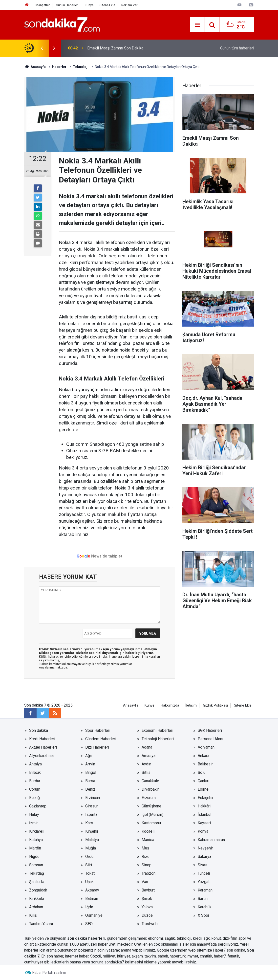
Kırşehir (92, 831)
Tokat (90, 873)
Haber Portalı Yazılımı (49, 973)
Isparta (91, 814)
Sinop (147, 865)
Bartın (203, 899)
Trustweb (150, 924)
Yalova (147, 907)
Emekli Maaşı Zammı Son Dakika (115, 48)
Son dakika (39, 730)
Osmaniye (94, 915)
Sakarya (204, 857)
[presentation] (42, 48)
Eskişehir (206, 798)
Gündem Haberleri (101, 739)
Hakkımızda (170, 705)
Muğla (91, 848)
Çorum (35, 789)
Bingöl (91, 772)
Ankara (203, 756)
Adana (147, 747)
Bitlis (146, 772)
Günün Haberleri (67, 5)
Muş (145, 848)
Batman (92, 899)
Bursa (90, 781)
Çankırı (203, 781)
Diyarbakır (150, 789)
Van (145, 882)
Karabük (205, 907)
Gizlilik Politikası (215, 705)
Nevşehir (205, 848)
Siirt (89, 865)
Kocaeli (148, 831)
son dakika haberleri (86, 938)
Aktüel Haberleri (43, 747)
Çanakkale (150, 781)
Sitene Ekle (107, 5)
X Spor (203, 915)
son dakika (236, 950)
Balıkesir (205, 764)
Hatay (34, 814)
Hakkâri (204, 806)
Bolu (202, 772)
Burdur (35, 781)
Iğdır (89, 907)
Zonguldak (38, 890)
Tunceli (204, 873)
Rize (146, 857)
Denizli (91, 789)
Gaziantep (38, 806)
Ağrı (89, 756)
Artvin (90, 764)
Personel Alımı (210, 739)
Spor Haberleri (98, 730)
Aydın (146, 764)
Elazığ (34, 798)
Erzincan (93, 798)
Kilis (33, 915)
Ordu (89, 857)
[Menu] (197, 25)
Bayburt (148, 890)
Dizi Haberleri (97, 747)
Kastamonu (151, 823)
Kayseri (204, 823)
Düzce (147, 915)
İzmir (33, 823)
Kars (89, 823)
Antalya (35, 764)
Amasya (149, 756)
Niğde (34, 857)
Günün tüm (237, 48)
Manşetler (43, 5)
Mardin (35, 848)
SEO (89, 924)
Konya (203, 831)
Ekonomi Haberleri (157, 730)
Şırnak (147, 899)
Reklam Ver (129, 5)
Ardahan (36, 907)
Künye (89, 5)
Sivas (203, 865)
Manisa (148, 840)
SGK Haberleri (210, 730)
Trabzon (149, 873)
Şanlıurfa (37, 882)
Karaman (205, 890)
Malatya (92, 840)
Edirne (203, 789)
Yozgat (204, 882)
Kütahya (36, 840)
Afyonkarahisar (42, 756)
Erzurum (149, 798)
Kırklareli (37, 831)
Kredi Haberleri (42, 739)
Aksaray (92, 890)
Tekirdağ (37, 873)
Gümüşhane (151, 806)
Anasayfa (131, 705)
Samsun (36, 865)
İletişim (191, 705)
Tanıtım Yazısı (41, 924)
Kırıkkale (37, 899)
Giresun (92, 806)
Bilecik (35, 772)
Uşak (89, 882)
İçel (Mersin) (152, 814)
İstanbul (204, 814)
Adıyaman (206, 747)
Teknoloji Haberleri (158, 739)
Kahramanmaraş (211, 840)
